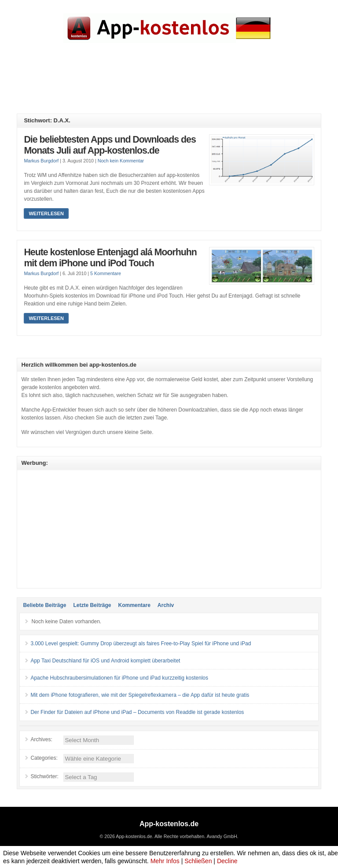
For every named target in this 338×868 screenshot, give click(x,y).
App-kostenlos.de (169, 824)
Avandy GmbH (222, 836)
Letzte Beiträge (92, 605)
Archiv (166, 605)
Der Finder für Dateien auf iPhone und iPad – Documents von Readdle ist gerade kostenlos (137, 712)
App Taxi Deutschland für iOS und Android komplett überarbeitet (105, 661)
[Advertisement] (177, 85)
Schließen (198, 861)
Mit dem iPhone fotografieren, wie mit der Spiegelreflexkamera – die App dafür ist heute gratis (140, 695)
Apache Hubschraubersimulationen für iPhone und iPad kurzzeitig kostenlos (119, 678)
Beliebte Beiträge (44, 605)
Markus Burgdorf (41, 161)
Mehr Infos (165, 861)
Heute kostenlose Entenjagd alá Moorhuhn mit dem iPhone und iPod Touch (110, 258)
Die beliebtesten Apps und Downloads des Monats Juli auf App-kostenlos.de (110, 145)
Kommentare (134, 605)
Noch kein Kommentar (121, 161)
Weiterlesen (46, 213)
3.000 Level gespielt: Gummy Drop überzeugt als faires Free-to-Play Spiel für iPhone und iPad (141, 644)
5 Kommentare (106, 273)
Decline (227, 861)
